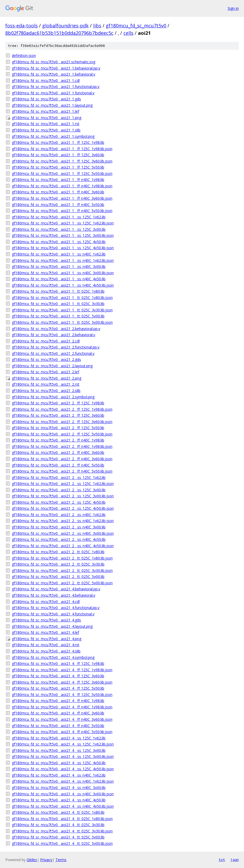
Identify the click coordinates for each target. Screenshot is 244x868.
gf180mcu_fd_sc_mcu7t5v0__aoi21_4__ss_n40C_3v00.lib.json (63, 794)
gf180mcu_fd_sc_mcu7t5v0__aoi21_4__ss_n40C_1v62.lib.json (63, 781)
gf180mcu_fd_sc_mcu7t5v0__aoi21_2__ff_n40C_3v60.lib (58, 452)
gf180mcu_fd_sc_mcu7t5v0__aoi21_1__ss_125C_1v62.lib (59, 217)
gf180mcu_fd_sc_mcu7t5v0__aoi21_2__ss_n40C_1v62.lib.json (63, 521)
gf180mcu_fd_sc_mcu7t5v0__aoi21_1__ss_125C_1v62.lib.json (63, 223)
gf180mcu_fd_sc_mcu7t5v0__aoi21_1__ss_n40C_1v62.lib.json (63, 260)
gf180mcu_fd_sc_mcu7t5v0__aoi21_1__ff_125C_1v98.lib (58, 142)
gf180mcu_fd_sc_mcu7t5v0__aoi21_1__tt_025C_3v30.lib (58, 304)
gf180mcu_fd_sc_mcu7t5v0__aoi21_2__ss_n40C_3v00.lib (59, 527)
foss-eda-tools (21, 26)
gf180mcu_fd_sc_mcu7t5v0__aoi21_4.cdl (46, 602)
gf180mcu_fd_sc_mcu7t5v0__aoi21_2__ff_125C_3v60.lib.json (62, 422)
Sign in (233, 8)
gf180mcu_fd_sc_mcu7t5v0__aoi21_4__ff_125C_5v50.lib (58, 688)
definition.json (24, 55)
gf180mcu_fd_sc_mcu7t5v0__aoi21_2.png (47, 378)
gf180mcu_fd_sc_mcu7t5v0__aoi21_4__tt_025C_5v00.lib (58, 837)
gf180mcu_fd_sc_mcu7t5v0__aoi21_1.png (47, 118)
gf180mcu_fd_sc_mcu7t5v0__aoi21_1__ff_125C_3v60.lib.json (62, 161)
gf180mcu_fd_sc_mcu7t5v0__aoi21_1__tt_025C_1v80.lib (58, 291)
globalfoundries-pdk (65, 26)
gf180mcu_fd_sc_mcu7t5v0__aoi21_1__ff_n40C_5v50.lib (58, 205)
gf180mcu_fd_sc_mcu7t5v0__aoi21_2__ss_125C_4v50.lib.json (63, 508)
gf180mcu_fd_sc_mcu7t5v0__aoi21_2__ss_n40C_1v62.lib (59, 515)
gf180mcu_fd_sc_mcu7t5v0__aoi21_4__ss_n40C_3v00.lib (59, 788)
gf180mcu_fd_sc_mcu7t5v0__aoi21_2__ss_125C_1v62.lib (59, 477)
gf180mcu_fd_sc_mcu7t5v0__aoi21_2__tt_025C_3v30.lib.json (62, 570)
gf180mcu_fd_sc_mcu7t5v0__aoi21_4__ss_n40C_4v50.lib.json (63, 806)
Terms (61, 860)
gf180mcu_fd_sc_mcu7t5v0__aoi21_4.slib (46, 651)
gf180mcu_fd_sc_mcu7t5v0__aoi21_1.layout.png (52, 105)
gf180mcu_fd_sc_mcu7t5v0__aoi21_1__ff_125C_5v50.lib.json (62, 173)
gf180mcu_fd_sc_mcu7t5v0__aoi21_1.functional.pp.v (56, 87)
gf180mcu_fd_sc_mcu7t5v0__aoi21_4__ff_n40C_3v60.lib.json (62, 719)
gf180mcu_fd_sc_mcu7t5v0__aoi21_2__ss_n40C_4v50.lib (59, 539)
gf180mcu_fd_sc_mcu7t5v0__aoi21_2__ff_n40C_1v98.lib (58, 440)
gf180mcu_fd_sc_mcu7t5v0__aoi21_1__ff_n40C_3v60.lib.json (62, 198)
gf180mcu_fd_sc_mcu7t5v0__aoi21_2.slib (46, 391)
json (235, 860)
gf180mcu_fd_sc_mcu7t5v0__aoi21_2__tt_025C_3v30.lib (58, 564)
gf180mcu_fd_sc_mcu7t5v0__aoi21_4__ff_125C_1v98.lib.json (62, 670)
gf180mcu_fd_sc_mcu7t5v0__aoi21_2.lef (46, 372)
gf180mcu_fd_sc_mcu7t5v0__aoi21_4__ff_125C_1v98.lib (58, 663)
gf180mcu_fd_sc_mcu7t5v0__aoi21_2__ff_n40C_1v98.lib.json (62, 446)
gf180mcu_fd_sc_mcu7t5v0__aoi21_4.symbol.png (53, 657)
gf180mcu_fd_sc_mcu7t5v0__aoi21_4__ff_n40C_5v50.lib (58, 726)
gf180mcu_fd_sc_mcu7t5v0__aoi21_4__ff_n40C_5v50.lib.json (62, 732)
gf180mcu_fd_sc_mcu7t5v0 (136, 26)
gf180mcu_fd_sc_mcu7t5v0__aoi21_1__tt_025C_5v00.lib (58, 316)
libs (97, 26)
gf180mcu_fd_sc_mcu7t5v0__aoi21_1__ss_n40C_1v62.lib (59, 254)
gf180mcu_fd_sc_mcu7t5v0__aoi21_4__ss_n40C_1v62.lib (59, 775)
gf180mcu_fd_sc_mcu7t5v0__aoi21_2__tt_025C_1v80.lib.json (62, 558)
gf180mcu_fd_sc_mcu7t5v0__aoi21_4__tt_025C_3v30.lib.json (62, 831)
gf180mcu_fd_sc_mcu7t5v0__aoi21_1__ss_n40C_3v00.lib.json (63, 273)
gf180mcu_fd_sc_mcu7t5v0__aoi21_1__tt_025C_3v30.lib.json (62, 310)
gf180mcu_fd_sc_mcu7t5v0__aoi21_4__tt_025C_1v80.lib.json (62, 819)
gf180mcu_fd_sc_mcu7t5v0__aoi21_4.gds (46, 620)
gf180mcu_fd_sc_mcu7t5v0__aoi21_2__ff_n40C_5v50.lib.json (62, 471)
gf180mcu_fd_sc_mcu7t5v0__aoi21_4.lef (46, 632)
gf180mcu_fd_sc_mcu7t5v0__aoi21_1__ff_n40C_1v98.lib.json (62, 186)
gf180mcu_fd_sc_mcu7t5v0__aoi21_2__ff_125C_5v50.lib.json (62, 434)
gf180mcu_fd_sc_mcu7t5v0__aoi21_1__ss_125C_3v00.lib (59, 229)
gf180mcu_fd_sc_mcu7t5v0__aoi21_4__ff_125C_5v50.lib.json (62, 695)
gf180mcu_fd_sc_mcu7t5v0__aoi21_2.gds (46, 359)
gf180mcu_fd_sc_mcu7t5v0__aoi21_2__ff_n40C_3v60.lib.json (62, 459)
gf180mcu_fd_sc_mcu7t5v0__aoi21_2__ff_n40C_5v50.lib (58, 465)
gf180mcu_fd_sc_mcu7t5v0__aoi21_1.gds (46, 99)
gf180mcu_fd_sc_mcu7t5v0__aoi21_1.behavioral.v (54, 74)
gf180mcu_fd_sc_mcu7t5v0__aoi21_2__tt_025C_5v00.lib (58, 577)
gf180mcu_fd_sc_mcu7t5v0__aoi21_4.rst (46, 645)
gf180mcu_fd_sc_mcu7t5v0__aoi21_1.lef (46, 111)
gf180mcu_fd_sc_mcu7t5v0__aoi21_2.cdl (46, 341)
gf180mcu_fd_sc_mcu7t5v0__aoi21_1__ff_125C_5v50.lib (58, 167)
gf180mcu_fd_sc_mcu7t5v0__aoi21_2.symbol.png (53, 397)
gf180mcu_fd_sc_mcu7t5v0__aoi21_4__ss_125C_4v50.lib (59, 763)
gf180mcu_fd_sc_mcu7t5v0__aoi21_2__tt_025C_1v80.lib (58, 552)
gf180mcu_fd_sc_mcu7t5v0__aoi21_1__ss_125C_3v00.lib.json (63, 235)
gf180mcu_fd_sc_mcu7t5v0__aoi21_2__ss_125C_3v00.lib (59, 490)
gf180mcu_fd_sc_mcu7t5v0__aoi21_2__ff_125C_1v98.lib (58, 403)
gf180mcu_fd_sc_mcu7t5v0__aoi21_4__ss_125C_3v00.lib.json (63, 756)
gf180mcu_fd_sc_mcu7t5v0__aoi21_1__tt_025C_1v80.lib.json (62, 298)
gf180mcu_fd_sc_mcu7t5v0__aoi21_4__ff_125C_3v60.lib (58, 676)
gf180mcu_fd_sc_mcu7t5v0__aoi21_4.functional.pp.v (56, 608)
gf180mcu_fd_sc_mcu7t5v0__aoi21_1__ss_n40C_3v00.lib (59, 266)
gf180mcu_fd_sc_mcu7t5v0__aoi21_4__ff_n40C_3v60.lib (58, 713)
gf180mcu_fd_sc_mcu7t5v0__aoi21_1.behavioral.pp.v (56, 68)
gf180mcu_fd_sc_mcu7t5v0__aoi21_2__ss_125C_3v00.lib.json (63, 496)
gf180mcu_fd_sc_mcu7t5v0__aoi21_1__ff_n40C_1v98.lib (58, 180)
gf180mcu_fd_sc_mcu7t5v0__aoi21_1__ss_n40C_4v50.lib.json (63, 285)
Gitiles (32, 860)
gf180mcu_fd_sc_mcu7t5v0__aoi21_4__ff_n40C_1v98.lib (58, 701)
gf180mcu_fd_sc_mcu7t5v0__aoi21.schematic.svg (54, 62)
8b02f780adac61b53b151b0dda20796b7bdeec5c (59, 33)
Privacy (46, 860)
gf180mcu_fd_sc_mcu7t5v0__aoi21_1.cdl (46, 80)
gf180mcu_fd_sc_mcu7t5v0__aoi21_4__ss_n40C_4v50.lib (59, 800)
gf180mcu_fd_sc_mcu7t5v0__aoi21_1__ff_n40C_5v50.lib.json (62, 211)
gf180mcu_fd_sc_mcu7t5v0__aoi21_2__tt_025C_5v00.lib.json (62, 583)
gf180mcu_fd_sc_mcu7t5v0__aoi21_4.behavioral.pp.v (56, 589)
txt (222, 860)
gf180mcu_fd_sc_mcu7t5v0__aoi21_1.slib (46, 130)
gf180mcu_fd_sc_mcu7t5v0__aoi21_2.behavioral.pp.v (56, 329)
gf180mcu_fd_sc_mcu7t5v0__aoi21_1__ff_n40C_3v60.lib (58, 192)
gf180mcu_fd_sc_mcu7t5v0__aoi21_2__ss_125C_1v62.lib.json (63, 484)
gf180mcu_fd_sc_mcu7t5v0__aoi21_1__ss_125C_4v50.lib (59, 242)
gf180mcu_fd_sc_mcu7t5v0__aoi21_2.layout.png (52, 366)
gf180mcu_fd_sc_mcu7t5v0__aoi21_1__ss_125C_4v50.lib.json (63, 248)
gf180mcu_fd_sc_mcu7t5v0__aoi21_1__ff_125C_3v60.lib (58, 155)
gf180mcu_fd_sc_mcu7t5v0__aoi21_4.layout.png (52, 626)
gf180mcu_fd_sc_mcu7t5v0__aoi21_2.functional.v (53, 353)
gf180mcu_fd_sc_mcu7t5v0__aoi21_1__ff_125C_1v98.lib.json (62, 149)
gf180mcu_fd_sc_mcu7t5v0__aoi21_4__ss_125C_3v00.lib (59, 750)
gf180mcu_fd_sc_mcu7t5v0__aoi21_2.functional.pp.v (56, 347)
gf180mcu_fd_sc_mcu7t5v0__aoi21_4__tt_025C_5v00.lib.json (62, 843)
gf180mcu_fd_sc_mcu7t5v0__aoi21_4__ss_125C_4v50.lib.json (63, 769)
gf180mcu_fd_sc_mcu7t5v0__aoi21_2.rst (46, 384)
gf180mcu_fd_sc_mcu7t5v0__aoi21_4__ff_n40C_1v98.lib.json (62, 707)
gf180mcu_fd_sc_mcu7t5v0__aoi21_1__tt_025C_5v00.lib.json (62, 322)
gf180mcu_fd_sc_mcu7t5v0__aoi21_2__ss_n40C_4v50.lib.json (63, 546)
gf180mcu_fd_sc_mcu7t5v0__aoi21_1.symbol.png (53, 136)
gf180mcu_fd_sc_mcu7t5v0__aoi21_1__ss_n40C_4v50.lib (59, 279)
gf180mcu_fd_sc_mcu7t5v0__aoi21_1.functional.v (53, 93)
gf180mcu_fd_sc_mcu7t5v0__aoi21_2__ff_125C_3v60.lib (58, 415)
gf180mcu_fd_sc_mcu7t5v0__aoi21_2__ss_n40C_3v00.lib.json (63, 533)
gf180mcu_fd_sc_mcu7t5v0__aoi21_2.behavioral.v (54, 335)
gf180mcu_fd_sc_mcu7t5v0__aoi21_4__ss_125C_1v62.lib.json (63, 744)
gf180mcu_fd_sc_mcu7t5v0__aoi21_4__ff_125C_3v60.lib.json (62, 682)
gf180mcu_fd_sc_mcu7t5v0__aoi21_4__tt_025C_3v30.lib (58, 825)
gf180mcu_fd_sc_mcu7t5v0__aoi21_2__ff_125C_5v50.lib (58, 428)
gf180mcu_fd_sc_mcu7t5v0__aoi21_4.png (47, 639)
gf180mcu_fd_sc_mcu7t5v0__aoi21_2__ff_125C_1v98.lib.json (62, 409)
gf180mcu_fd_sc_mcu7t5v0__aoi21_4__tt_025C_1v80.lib (58, 812)
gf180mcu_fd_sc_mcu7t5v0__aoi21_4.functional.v (53, 614)
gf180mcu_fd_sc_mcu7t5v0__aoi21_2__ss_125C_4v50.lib (59, 502)
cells (128, 33)
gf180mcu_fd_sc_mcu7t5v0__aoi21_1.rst (46, 124)
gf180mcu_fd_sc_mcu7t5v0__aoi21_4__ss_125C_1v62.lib (59, 738)
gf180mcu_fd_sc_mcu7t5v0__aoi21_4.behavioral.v (54, 595)
